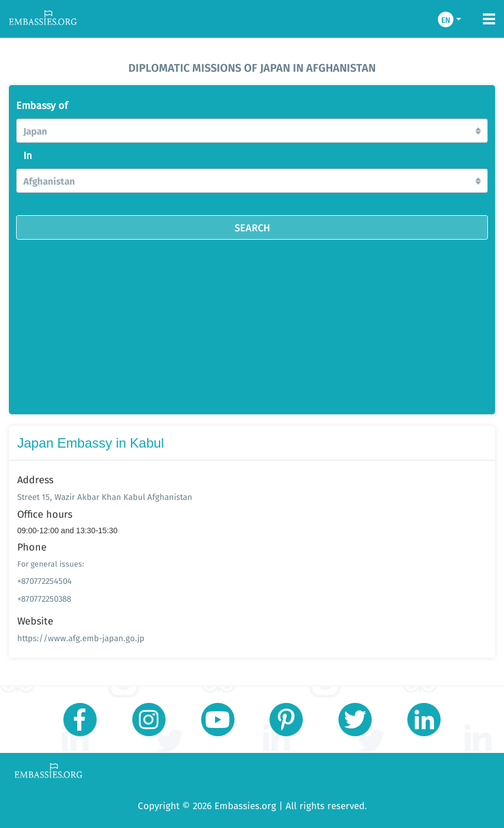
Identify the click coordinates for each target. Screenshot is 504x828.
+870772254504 (44, 581)
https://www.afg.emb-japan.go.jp (81, 638)
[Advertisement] (264, 323)
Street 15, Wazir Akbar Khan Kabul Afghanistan (105, 497)
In (28, 156)
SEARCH (252, 227)
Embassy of (42, 106)
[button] (252, 131)
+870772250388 (44, 599)
